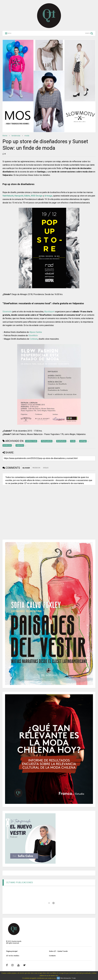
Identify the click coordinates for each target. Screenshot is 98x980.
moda (27, 136)
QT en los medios (13, 956)
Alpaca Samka (36, 332)
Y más (74, 978)
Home (5, 136)
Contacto (52, 956)
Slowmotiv (7, 312)
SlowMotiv (33, 336)
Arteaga (48, 196)
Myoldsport (49, 312)
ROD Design (37, 196)
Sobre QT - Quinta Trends (58, 951)
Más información (66, 978)
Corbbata (34, 339)
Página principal (12, 951)
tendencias (16, 136)
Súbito (27, 196)
